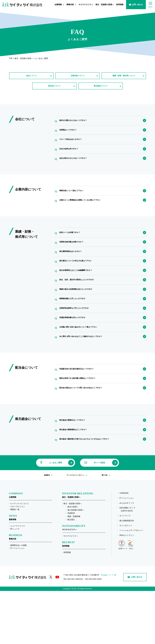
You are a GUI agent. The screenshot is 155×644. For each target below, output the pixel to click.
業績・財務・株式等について (124, 76)
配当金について (54, 88)
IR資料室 (71, 566)
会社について (31, 76)
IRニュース (15, 582)
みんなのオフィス (128, 556)
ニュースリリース (18, 579)
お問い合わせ (136, 5)
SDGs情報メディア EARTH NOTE (128, 562)
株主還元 (71, 573)
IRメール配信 (100, 516)
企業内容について (78, 76)
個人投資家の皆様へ (76, 563)
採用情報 (120, 5)
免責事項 (47, 528)
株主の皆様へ (73, 560)
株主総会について (101, 88)
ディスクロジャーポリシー (75, 528)
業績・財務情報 (74, 569)
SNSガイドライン (128, 588)
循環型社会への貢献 (19, 598)
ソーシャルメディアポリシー (132, 583)
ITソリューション (18, 601)
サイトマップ (126, 569)
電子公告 (103, 528)
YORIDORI (125, 546)
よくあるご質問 (56, 516)
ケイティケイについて (19, 557)
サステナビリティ (86, 5)
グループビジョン (18, 560)
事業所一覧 (15, 563)
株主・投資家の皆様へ (105, 5)
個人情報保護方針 (128, 574)
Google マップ (107, 628)
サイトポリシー (127, 579)
